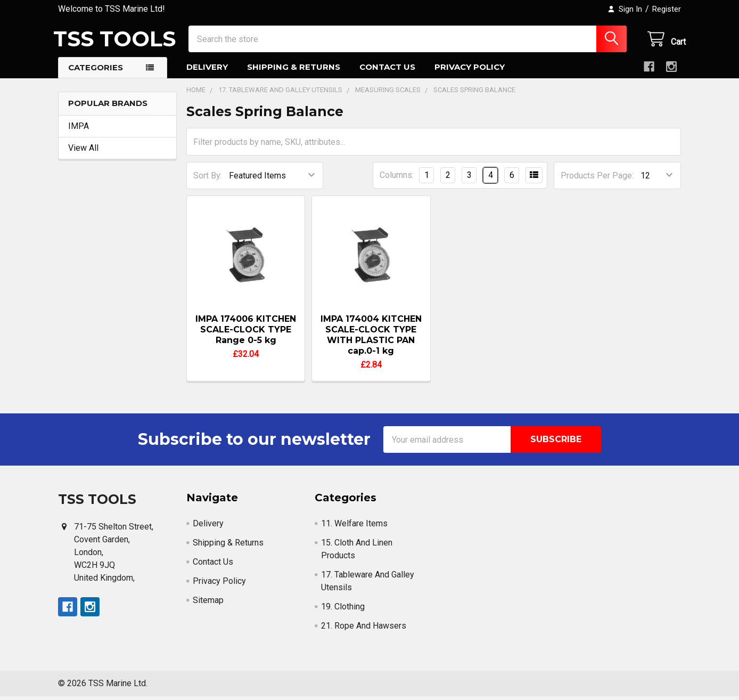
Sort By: (208, 179)
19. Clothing (343, 610)
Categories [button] (96, 71)
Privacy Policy (470, 71)
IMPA (79, 130)
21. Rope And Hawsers (364, 629)
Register (667, 9)
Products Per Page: (597, 179)
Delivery (207, 71)
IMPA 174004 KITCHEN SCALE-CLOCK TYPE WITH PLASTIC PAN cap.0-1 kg (371, 339)
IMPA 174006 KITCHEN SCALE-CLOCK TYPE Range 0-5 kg (246, 333)
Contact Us (387, 71)
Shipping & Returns (294, 71)
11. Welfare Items (354, 527)
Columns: (397, 179)
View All (83, 152)
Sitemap (208, 604)
